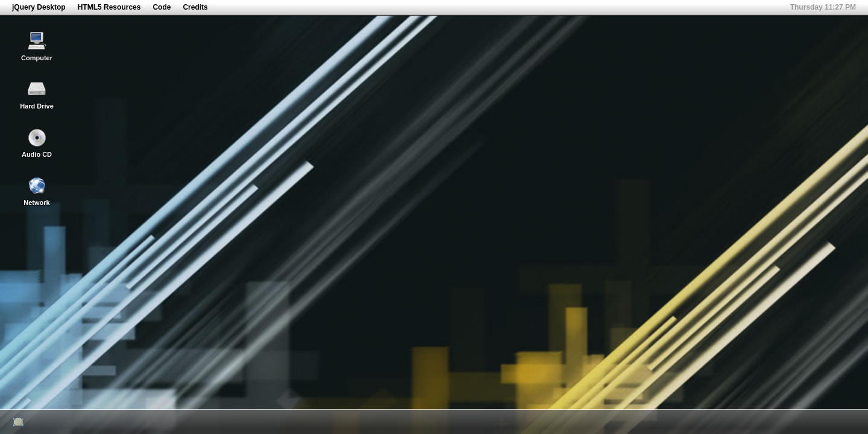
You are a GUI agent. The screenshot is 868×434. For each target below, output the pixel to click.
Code (162, 7)
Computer (37, 46)
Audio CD (37, 143)
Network (36, 191)
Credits (195, 7)
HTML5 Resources (109, 7)
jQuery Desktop (39, 7)
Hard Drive (37, 95)
